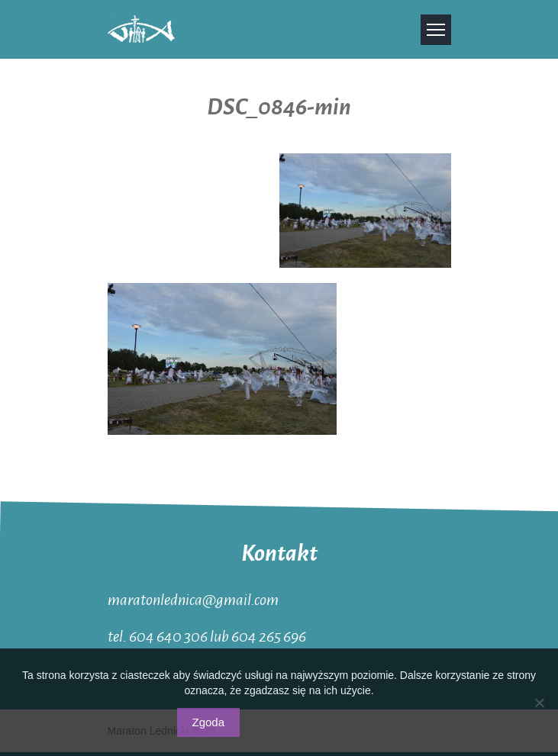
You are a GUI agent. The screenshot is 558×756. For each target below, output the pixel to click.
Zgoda (209, 722)
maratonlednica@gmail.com (193, 599)
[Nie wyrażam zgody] (539, 703)
